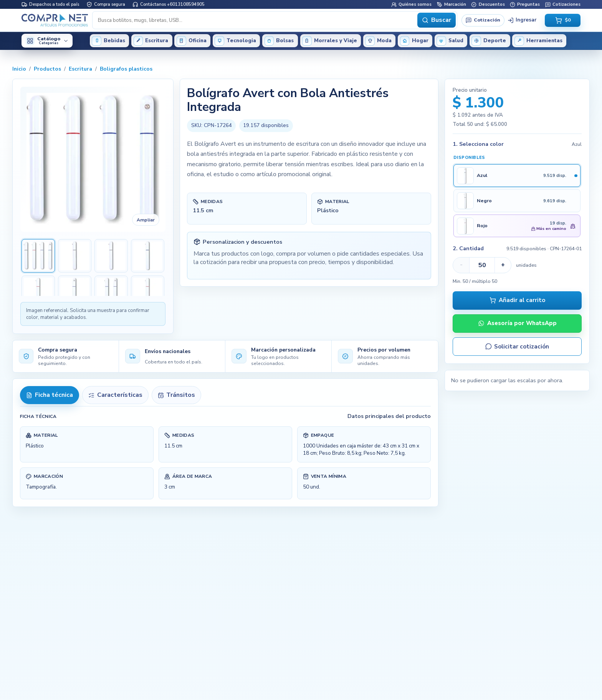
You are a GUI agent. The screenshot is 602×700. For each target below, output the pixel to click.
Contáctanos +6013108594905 (169, 4)
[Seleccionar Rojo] (517, 226)
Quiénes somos (411, 4)
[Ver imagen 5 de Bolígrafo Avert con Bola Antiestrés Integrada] (38, 292)
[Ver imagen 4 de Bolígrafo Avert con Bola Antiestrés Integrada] (148, 256)
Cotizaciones (563, 4)
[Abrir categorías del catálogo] (47, 41)
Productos (47, 69)
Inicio (19, 69)
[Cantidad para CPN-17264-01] (482, 265)
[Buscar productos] (256, 20)
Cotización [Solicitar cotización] (483, 20)
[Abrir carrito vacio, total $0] (563, 20)
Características (115, 395)
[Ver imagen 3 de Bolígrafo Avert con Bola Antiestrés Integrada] (111, 256)
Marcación (451, 4)
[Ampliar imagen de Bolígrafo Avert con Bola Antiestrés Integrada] (93, 159)
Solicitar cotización (517, 347)
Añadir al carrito (517, 300)
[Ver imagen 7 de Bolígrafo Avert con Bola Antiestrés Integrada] (111, 292)
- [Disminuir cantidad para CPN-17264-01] (461, 265)
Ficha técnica (49, 395)
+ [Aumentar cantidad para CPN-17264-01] (503, 265)
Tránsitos (176, 395)
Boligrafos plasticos (126, 69)
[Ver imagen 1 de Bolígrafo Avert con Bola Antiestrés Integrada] (38, 256)
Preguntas (525, 4)
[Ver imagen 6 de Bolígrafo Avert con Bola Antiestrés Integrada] (75, 292)
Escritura (80, 69)
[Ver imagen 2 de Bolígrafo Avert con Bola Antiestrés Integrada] (75, 256)
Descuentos (488, 4)
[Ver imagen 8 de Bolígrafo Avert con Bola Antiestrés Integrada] (148, 292)
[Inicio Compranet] (55, 20)
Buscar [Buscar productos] (436, 20)
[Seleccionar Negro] (517, 201)
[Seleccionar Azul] (517, 176)
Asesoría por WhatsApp (517, 323)
